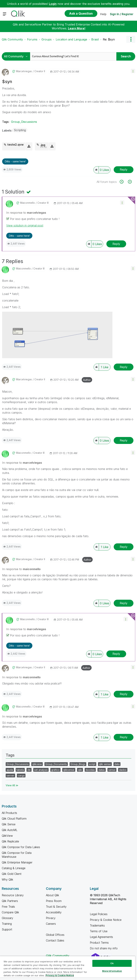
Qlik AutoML (10, 830)
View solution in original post (25, 225)
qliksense (69, 770)
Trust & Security (56, 907)
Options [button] (131, 39)
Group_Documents (56, 764)
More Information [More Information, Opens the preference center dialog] (112, 971)
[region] (68, 968)
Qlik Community (12, 39)
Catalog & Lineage (14, 868)
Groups (47, 39)
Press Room (54, 901)
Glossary (7, 918)
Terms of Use (99, 931)
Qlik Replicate (10, 841)
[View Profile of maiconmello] (27, 203)
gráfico (55, 770)
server (10, 775)
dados (123, 770)
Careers (51, 924)
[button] (133, 71)
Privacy (51, 918)
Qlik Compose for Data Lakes (21, 847)
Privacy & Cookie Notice (106, 920)
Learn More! (77, 28)
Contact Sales (55, 940)
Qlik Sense (9, 824)
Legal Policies (99, 914)
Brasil (95, 39)
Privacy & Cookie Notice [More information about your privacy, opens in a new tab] (60, 975)
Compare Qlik (10, 912)
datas (102, 770)
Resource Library (13, 895)
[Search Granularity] (17, 56)
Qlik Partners (10, 901)
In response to (26, 213)
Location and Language (71, 39)
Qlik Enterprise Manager (17, 862)
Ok (112, 963)
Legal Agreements (101, 937)
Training (7, 924)
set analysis (41, 770)
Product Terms (99, 943)
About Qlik (52, 895)
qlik (80, 770)
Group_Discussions (24, 122)
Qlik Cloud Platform (14, 819)
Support (7, 929)
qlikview (37, 764)
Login (53, 4)
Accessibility (54, 912)
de (29, 770)
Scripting (20, 130)
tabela (20, 770)
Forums (32, 39)
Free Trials (8, 907)
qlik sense (105, 764)
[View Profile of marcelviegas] (24, 71)
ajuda (10, 770)
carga (21, 775)
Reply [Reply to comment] (116, 244)
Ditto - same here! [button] (15, 161)
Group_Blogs (78, 764)
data (117, 764)
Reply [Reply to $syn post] (124, 169)
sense (112, 770)
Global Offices (55, 935)
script (92, 764)
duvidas (90, 770)
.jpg (43, 145)
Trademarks (97, 925)
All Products (9, 813)
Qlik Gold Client (12, 874)
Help (103, 14)
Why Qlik (7, 879)
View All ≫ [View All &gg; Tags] (12, 785)
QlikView (7, 836)
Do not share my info (104, 948)
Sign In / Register (122, 14)
